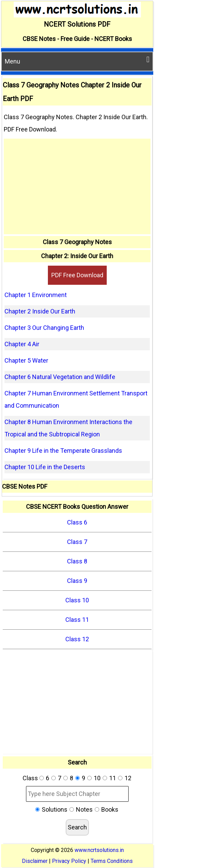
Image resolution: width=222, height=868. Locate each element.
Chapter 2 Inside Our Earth (40, 311)
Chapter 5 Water (26, 360)
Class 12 (77, 639)
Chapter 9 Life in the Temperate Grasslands (63, 451)
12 (128, 778)
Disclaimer (35, 861)
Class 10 (77, 600)
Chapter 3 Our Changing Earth (44, 328)
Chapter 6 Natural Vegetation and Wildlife (60, 377)
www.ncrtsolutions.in (99, 850)
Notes (84, 809)
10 (97, 778)
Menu (77, 60)
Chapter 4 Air (22, 344)
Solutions (55, 809)
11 (113, 778)
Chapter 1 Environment (36, 295)
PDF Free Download (77, 275)
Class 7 (77, 542)
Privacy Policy (69, 861)
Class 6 (77, 522)
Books (110, 809)
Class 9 (77, 581)
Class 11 (77, 620)
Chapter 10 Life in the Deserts (45, 467)
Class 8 (77, 561)
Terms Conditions (112, 861)
